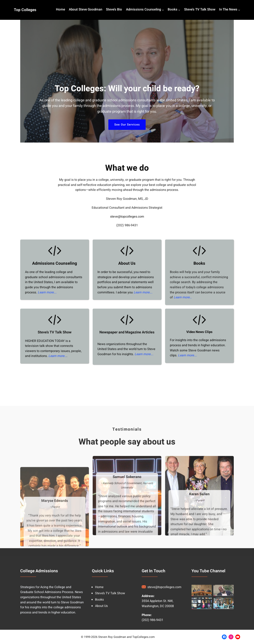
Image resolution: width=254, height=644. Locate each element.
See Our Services (127, 125)
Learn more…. (47, 305)
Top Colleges (25, 10)
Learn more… (183, 310)
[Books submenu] (179, 10)
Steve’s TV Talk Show (55, 345)
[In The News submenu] (239, 10)
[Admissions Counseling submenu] (163, 10)
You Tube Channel (208, 610)
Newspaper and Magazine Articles (127, 345)
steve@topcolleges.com (127, 229)
